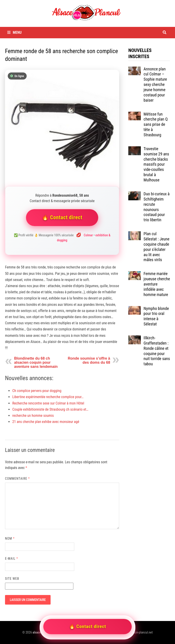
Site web (12, 579)
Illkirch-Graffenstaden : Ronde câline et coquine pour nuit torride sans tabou (157, 351)
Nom (10, 538)
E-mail (12, 559)
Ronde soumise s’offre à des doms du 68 (89, 360)
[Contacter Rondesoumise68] (62, 127)
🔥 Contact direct (62, 218)
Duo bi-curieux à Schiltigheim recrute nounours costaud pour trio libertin (157, 207)
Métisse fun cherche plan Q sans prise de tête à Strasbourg (156, 124)
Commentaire (17, 479)
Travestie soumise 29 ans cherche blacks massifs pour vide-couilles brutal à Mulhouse (156, 164)
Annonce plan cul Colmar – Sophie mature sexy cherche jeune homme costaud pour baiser (155, 85)
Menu (14, 32)
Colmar (88, 235)
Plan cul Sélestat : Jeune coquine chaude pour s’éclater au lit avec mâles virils (156, 247)
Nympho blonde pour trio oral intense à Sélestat (156, 316)
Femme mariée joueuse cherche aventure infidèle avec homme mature (157, 284)
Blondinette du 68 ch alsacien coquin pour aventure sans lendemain (36, 362)
